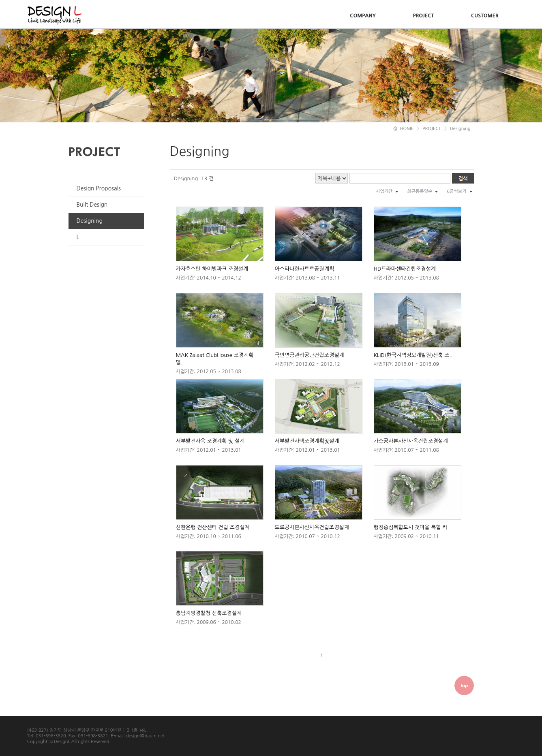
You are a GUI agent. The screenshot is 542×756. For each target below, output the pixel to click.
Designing (90, 221)
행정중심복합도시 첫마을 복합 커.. (412, 527)
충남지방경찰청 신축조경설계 (209, 613)
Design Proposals (99, 188)
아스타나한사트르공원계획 (305, 269)
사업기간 (384, 191)
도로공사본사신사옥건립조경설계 (312, 527)
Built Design (92, 205)
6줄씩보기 (456, 191)
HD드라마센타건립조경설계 (405, 269)
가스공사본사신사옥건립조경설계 (411, 441)
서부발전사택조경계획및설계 (307, 441)
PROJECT (432, 129)
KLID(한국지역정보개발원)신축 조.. (413, 355)
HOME (403, 129)
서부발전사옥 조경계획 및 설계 (210, 441)
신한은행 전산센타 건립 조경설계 (213, 527)
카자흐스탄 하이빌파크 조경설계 (212, 269)
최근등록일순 (420, 191)
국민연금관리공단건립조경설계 (310, 355)
